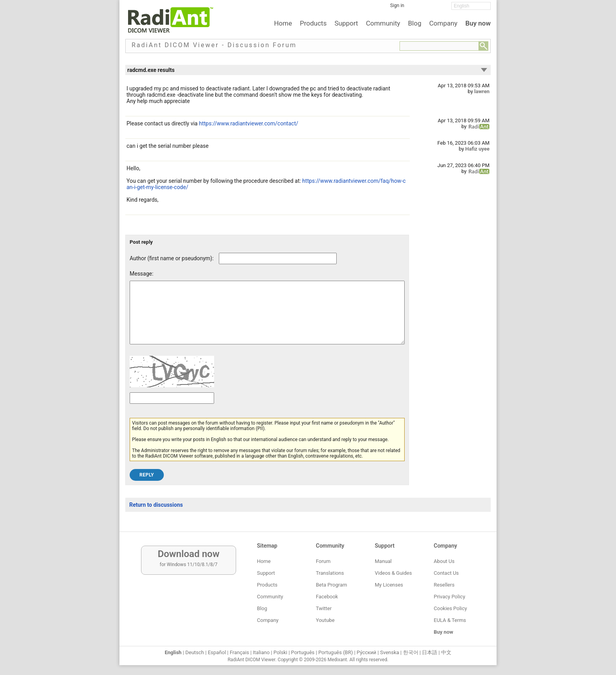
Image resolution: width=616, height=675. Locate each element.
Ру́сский (367, 652)
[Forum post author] (278, 258)
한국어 (411, 652)
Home (283, 23)
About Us (444, 561)
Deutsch (195, 652)
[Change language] (471, 6)
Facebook (327, 597)
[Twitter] (428, 8)
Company (443, 23)
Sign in (397, 6)
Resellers (444, 585)
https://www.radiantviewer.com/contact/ (248, 123)
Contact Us (446, 573)
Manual (383, 561)
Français (239, 652)
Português (303, 652)
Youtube (325, 620)
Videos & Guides (393, 573)
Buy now (478, 23)
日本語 (430, 652)
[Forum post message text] (267, 318)
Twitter (324, 608)
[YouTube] (440, 8)
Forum (323, 561)
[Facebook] (416, 8)
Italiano (261, 652)
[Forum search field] (439, 46)
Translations (330, 573)
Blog (415, 23)
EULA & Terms (450, 620)
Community (383, 23)
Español (217, 652)
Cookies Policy (450, 608)
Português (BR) (335, 652)
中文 (446, 652)
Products (313, 23)
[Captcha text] (172, 410)
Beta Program (331, 585)
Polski (280, 652)
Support (346, 23)
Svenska (390, 652)
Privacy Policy (449, 597)
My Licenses (389, 585)
